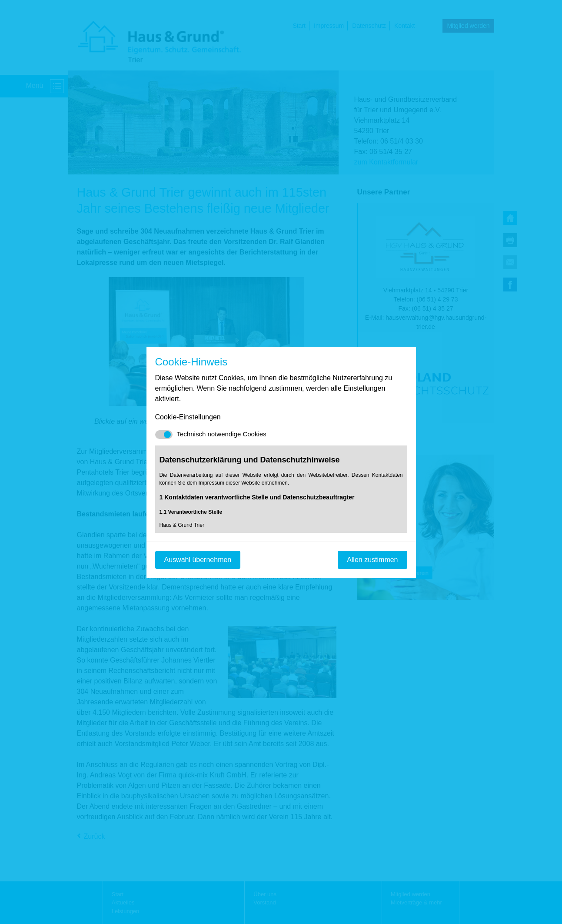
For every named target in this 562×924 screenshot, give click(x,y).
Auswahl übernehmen (198, 560)
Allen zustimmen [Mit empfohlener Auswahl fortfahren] (372, 560)
